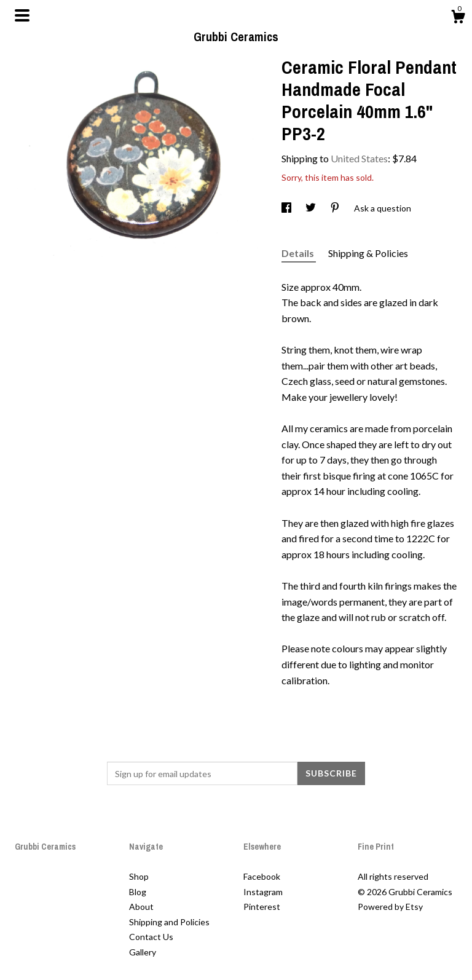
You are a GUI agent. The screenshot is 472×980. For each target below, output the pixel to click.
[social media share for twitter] (312, 208)
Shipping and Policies (169, 922)
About (141, 907)
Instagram (263, 892)
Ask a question (383, 208)
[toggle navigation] (22, 15)
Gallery (143, 952)
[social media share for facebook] (287, 208)
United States (359, 158)
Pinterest (262, 907)
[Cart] (458, 18)
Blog (138, 892)
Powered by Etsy (390, 907)
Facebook (262, 876)
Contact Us (151, 937)
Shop (139, 876)
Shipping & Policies (368, 253)
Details (299, 253)
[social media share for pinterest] (336, 208)
